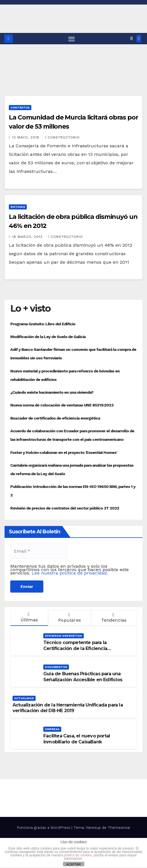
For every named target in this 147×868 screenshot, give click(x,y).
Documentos (56, 667)
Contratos (20, 107)
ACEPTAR (73, 864)
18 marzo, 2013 (28, 237)
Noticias (18, 207)
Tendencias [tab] (113, 618)
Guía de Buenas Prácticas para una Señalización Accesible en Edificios (83, 677)
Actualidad (24, 698)
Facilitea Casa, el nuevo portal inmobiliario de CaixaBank (77, 739)
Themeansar (119, 828)
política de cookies (78, 855)
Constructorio (62, 137)
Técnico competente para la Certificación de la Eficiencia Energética (75, 648)
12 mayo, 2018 (26, 137)
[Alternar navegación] (72, 39)
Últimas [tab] (29, 617)
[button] (131, 38)
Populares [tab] (69, 618)
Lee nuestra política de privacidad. (70, 573)
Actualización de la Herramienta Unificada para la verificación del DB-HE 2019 (68, 708)
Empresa (52, 729)
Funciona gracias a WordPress (44, 828)
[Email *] (39, 551)
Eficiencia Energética (64, 636)
